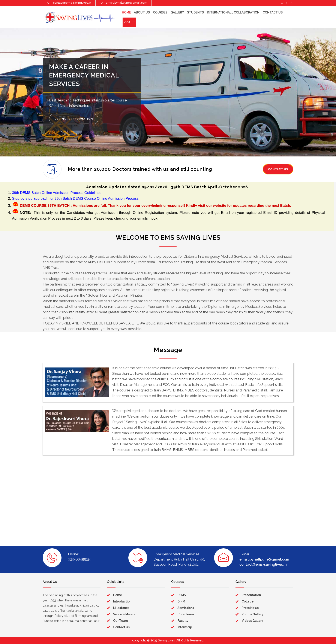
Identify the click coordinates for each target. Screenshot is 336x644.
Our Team (120, 621)
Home (118, 595)
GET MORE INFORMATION (74, 119)
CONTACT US (278, 169)
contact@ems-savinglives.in (263, 564)
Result (129, 22)
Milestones (121, 608)
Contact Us (273, 12)
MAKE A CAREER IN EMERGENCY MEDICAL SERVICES (84, 75)
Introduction (122, 601)
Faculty (183, 621)
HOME (126, 12)
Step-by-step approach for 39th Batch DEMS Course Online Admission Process (75, 199)
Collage (248, 601)
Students (195, 12)
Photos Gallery (253, 614)
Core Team (186, 614)
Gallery (177, 12)
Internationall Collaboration (233, 12)
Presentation (251, 595)
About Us (142, 12)
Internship (185, 627)
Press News (250, 608)
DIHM (181, 601)
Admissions (186, 608)
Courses (160, 12)
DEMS (182, 595)
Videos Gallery (252, 621)
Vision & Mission (125, 614)
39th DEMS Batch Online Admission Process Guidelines (57, 193)
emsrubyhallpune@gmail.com (264, 559)
